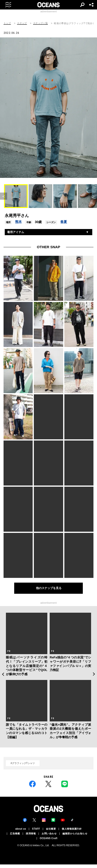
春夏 (64, 222)
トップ (7, 23)
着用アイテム (16, 232)
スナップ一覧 (40, 23)
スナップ (22, 23)
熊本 (18, 222)
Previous (3, 674)
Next (94, 674)
